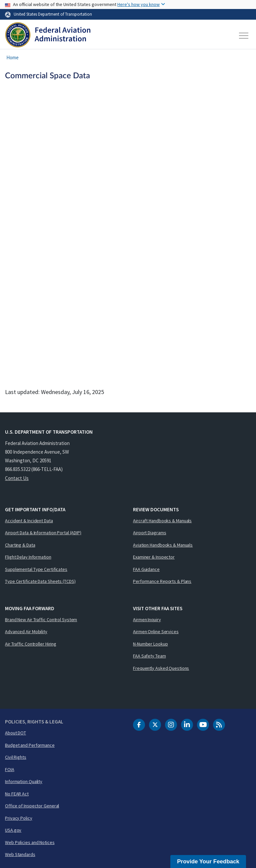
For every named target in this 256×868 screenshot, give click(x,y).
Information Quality (24, 781)
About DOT (15, 733)
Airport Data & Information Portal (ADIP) (43, 533)
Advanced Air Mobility (26, 632)
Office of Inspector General (32, 806)
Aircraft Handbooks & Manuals (162, 521)
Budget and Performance (30, 745)
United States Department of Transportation (53, 14)
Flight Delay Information (28, 557)
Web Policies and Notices (30, 842)
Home (12, 57)
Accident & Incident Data (29, 521)
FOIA (10, 769)
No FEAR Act (17, 794)
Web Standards (20, 854)
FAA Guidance (146, 569)
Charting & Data (20, 545)
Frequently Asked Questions (161, 668)
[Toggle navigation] (244, 36)
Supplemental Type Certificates (36, 569)
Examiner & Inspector (154, 557)
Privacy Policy (19, 818)
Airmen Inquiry (147, 620)
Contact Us (17, 478)
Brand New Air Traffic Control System (41, 620)
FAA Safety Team (149, 656)
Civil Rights (16, 757)
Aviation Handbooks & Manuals (163, 545)
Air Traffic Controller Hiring (31, 644)
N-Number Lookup (150, 644)
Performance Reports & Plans (162, 581)
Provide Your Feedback (208, 862)
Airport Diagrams (149, 533)
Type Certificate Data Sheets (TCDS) (40, 581)
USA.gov (13, 830)
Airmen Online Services (156, 632)
